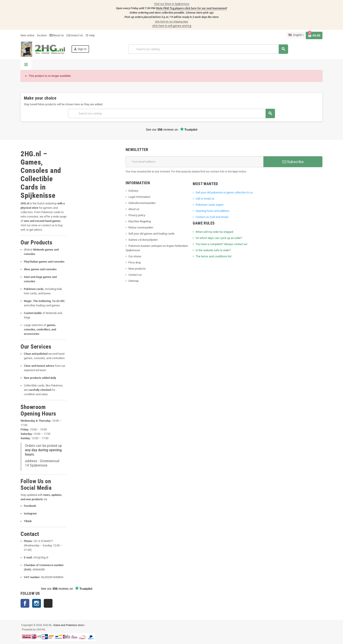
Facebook (25, 603)
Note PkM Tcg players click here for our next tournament (192, 8)
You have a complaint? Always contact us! (221, 244)
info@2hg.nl (41, 557)
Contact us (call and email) (212, 217)
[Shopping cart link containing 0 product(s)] (314, 35)
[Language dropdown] (296, 35)
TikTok (48, 603)
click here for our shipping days (171, 21)
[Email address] (194, 162)
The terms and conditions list (213, 256)
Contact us (135, 275)
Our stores (135, 256)
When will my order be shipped (214, 232)
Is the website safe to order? (213, 250)
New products (137, 269)
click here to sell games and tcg (172, 26)
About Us (57, 35)
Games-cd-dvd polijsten (143, 240)
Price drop (135, 262)
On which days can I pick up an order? (219, 238)
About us (134, 209)
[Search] (208, 49)
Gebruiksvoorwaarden (142, 203)
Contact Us (75, 35)
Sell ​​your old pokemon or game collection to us (224, 192)
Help (90, 35)
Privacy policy (137, 215)
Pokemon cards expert (209, 205)
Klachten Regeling (140, 221)
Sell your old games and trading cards (151, 234)
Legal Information (139, 197)
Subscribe (293, 162)
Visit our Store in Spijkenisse (172, 4)
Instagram (37, 603)
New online (27, 35)
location (42, 35)
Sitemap (134, 281)
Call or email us (205, 199)
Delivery (133, 191)
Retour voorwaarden (141, 227)
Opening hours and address (213, 211)
